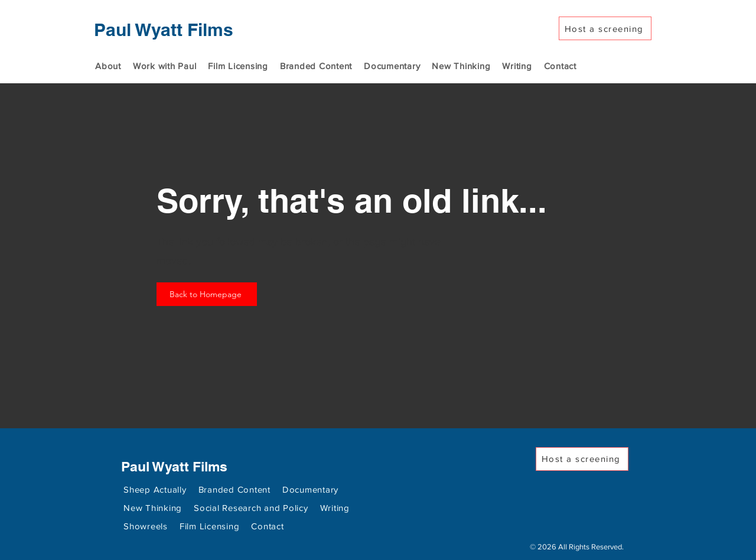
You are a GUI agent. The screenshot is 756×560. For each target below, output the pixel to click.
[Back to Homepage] (207, 294)
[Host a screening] (605, 28)
